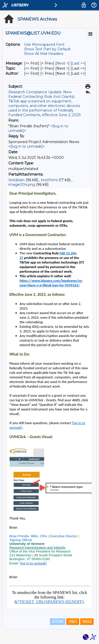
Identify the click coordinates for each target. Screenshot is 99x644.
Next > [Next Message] (62, 63)
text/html (49, 180)
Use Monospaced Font (44, 44)
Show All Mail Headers (44, 54)
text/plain (16, 180)
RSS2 (87, 622)
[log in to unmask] (27, 146)
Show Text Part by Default (47, 49)
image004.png (22, 185)
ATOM (58, 622)
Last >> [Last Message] (78, 63)
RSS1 (73, 622)
